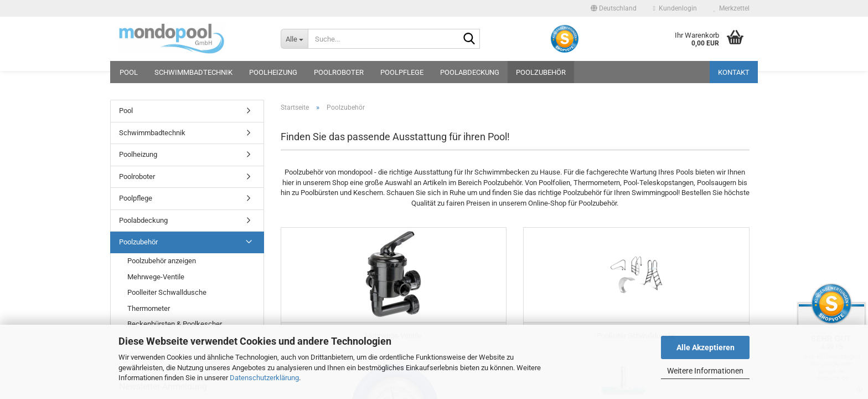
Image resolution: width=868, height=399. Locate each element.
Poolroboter (339, 72)
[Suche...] (294, 39)
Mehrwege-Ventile (156, 277)
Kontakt (734, 72)
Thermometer (149, 308)
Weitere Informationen (705, 371)
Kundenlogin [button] (675, 8)
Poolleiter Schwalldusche (167, 292)
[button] (614, 8)
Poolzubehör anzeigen (162, 261)
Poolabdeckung (470, 72)
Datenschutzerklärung (264, 378)
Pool (129, 72)
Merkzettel (732, 8)
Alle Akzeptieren (706, 347)
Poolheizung (273, 72)
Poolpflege (402, 72)
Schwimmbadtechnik (193, 72)
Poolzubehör (541, 72)
